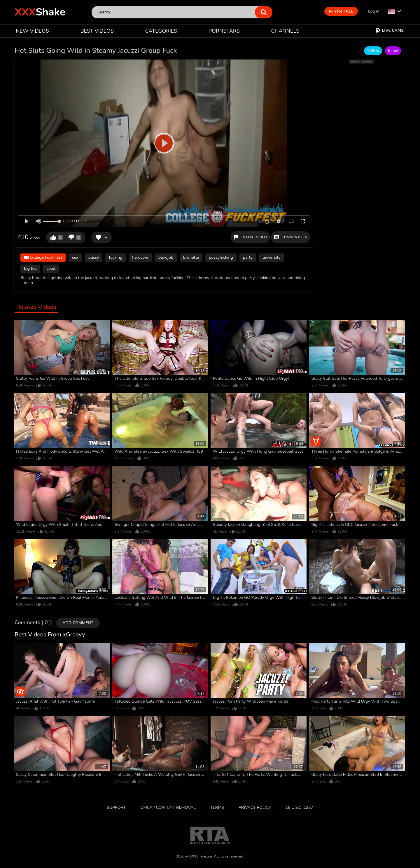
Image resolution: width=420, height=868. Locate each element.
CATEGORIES (161, 31)
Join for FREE (341, 11)
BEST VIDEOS (97, 31)
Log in (374, 11)
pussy (94, 257)
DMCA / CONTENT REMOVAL (168, 807)
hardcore (140, 257)
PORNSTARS (224, 31)
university (271, 257)
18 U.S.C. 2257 (299, 807)
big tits (30, 268)
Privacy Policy (255, 807)
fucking (116, 257)
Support (116, 807)
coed (51, 268)
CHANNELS (285, 31)
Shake (40, 12)
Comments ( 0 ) (33, 623)
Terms (217, 807)
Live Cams (389, 30)
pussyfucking (221, 257)
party (248, 257)
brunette (191, 257)
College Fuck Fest (43, 258)
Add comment (78, 623)
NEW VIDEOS (32, 31)
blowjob (166, 257)
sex (75, 257)
